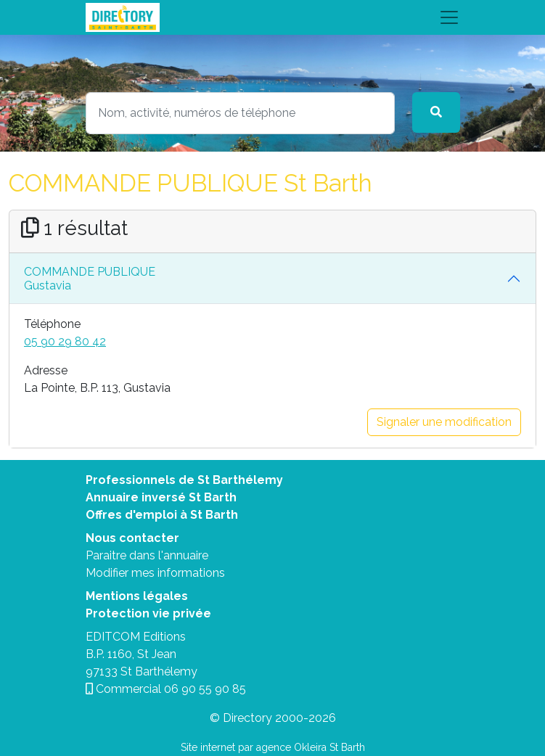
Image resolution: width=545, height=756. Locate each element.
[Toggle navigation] (273, 17)
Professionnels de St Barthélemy (184, 480)
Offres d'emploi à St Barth (162, 515)
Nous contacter (132, 538)
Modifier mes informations (155, 573)
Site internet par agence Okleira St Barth (273, 747)
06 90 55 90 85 (205, 689)
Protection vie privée (148, 613)
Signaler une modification (444, 422)
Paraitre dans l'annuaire (147, 555)
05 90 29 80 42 (65, 341)
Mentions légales (137, 596)
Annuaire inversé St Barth (161, 497)
